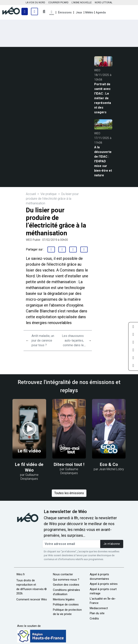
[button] (52, 13)
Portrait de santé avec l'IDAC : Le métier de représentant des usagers (103, 98)
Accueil (31, 194)
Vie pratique (49, 194)
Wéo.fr (21, 574)
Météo (89, 12)
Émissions (65, 12)
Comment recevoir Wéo (32, 599)
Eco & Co (109, 464)
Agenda (101, 12)
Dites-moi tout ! (69, 464)
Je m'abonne (112, 544)
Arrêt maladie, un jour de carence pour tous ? (43, 340)
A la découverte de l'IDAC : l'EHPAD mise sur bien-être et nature (103, 161)
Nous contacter (63, 574)
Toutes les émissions (69, 493)
